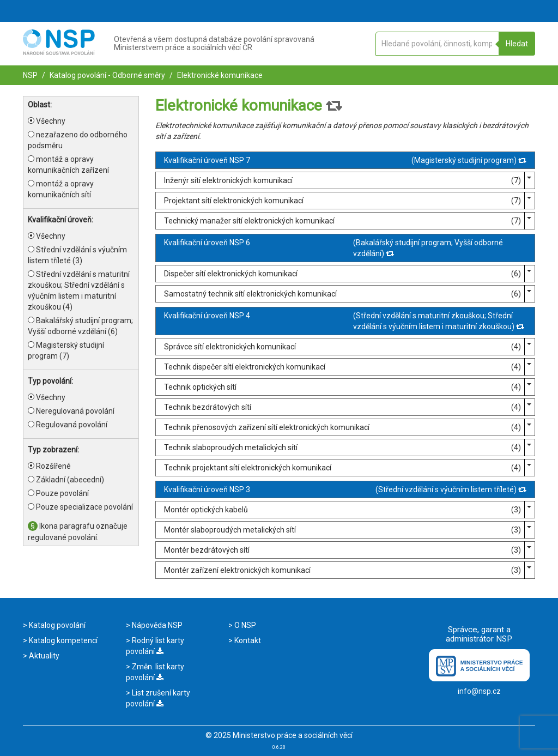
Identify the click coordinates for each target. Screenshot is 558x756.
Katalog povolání (56, 625)
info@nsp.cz (479, 691)
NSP (30, 75)
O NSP (244, 625)
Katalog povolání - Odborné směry (107, 75)
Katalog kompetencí (62, 640)
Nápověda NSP (156, 625)
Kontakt (247, 640)
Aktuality (43, 656)
